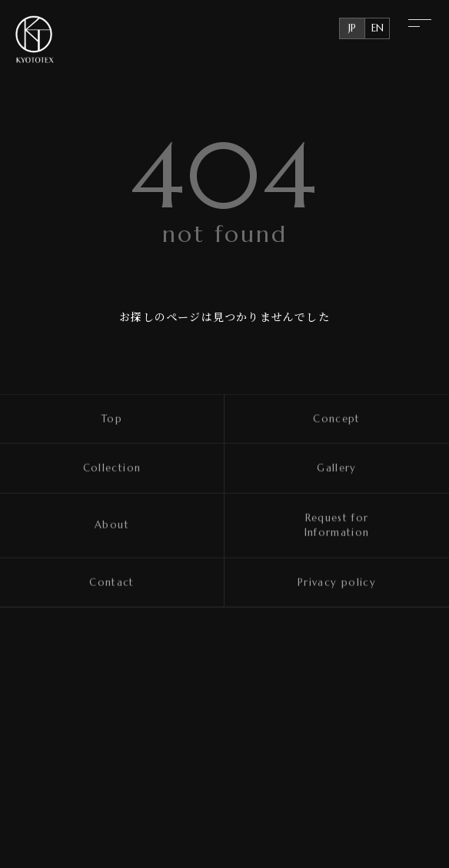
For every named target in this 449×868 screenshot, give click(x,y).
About (112, 526)
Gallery (337, 469)
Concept (337, 419)
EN (377, 28)
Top (112, 419)
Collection (112, 469)
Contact (112, 583)
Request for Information (337, 526)
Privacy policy (337, 583)
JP (352, 28)
